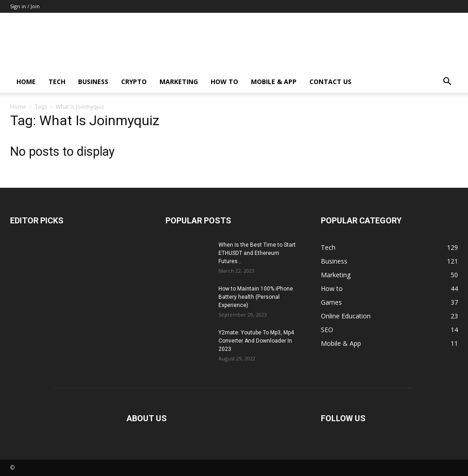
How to (224, 82)
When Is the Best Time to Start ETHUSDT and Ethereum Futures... (257, 253)
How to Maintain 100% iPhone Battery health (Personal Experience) (256, 297)
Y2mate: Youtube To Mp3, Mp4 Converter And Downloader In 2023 (256, 341)
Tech (57, 82)
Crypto (134, 82)
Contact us (330, 82)
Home (26, 82)
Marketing (179, 82)
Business (93, 82)
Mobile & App (274, 82)
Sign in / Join (25, 6)
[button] (447, 82)
